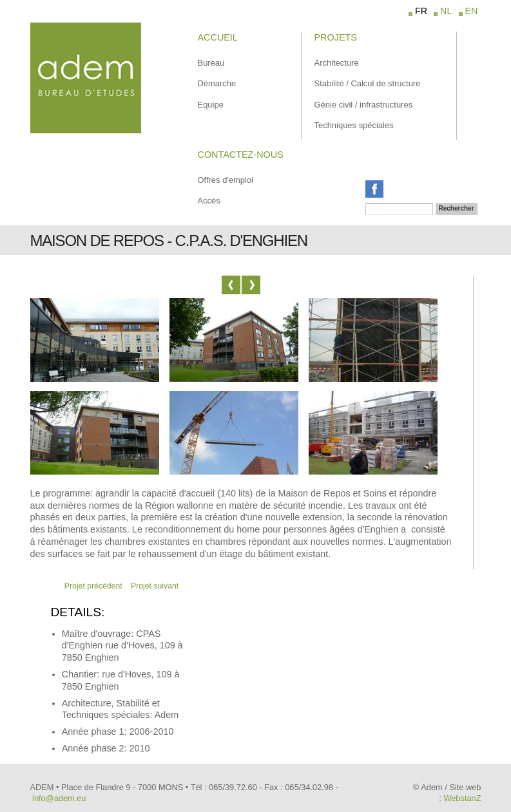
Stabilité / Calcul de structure (368, 83)
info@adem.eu (59, 798)
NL (446, 11)
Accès (209, 201)
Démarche (217, 83)
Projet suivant (155, 586)
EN (472, 11)
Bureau (211, 63)
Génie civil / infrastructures (364, 105)
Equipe (211, 105)
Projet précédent (93, 586)
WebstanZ (462, 798)
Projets (336, 37)
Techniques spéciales (354, 125)
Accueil (218, 37)
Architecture (337, 63)
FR (421, 11)
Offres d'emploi (226, 180)
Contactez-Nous (241, 155)
